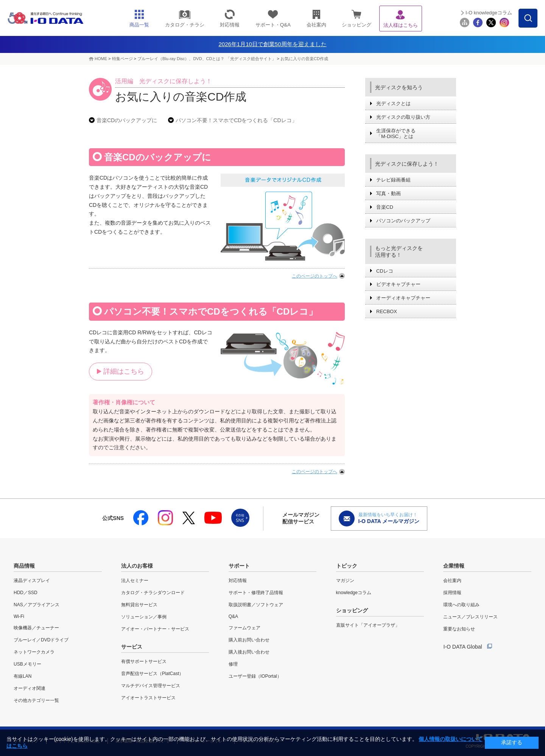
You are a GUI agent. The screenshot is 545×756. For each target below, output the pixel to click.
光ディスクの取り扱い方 (403, 117)
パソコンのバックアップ (403, 221)
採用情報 (452, 593)
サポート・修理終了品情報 (256, 593)
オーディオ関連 (30, 688)
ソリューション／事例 (144, 617)
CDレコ (385, 271)
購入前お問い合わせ (249, 640)
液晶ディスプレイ (32, 581)
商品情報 (24, 566)
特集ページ (122, 59)
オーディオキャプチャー (403, 298)
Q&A (233, 616)
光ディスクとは (393, 103)
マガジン (345, 581)
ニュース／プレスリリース (470, 617)
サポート (239, 566)
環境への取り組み (461, 605)
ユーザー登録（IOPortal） (255, 676)
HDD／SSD (26, 593)
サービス (132, 647)
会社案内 (452, 581)
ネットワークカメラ (34, 652)
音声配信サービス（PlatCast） (152, 674)
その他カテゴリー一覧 (36, 700)
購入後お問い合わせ (249, 652)
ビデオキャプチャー (398, 284)
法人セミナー (135, 581)
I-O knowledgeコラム (489, 13)
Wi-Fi (19, 616)
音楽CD (385, 207)
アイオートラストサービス (148, 698)
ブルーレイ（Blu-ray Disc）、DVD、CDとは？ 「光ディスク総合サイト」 (206, 59)
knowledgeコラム (354, 593)
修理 (233, 664)
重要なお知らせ (459, 629)
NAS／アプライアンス (37, 605)
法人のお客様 (137, 566)
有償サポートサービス (144, 661)
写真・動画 (389, 193)
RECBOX (387, 311)
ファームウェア (244, 628)
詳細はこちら (124, 371)
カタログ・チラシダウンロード (153, 593)
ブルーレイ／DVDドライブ (41, 640)
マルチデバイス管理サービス (151, 686)
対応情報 (238, 581)
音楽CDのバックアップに (127, 120)
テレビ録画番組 (393, 180)
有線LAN (23, 676)
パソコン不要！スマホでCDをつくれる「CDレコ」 (236, 120)
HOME (101, 59)
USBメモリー (27, 664)
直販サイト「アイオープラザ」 (368, 625)
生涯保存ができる (396, 134)
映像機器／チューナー (36, 628)
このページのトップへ (315, 276)
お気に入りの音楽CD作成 (304, 59)
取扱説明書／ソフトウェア (256, 605)
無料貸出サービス (139, 605)
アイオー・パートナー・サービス (155, 629)
